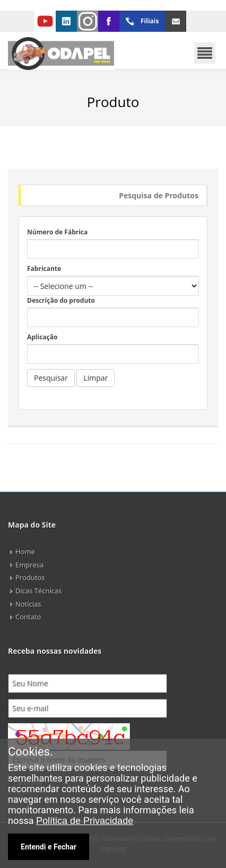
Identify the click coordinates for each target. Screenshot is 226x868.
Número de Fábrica (57, 232)
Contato (28, 617)
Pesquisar (51, 378)
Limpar (95, 378)
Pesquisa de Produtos (159, 195)
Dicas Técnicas (38, 591)
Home (25, 551)
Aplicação (42, 337)
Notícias (28, 604)
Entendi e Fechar (49, 847)
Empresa (29, 565)
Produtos (30, 577)
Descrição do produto (61, 300)
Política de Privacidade (85, 821)
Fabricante (44, 269)
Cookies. (31, 752)
